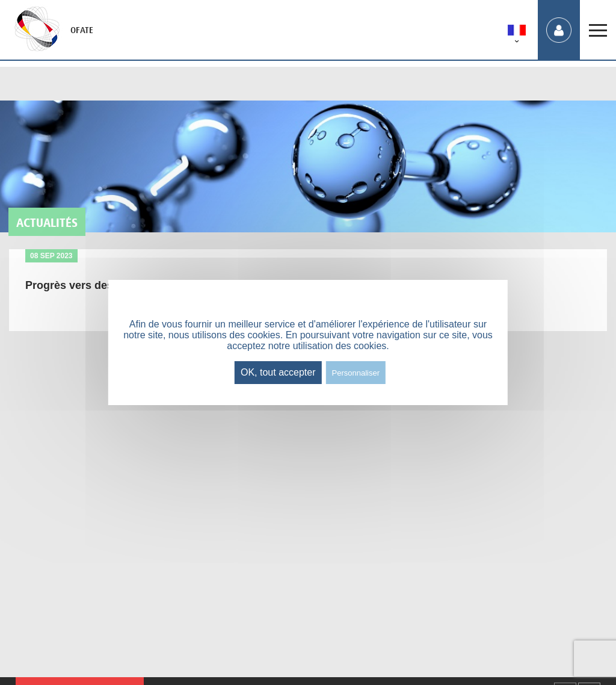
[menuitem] (517, 32)
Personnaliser (356, 373)
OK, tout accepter (278, 372)
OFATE (82, 30)
